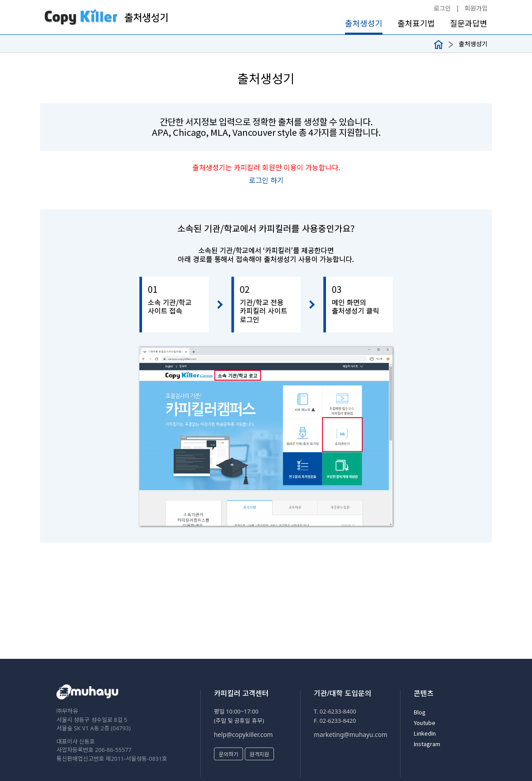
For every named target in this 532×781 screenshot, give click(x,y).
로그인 (442, 8)
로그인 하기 (266, 180)
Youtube (425, 723)
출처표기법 (416, 23)
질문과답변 (469, 23)
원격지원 (259, 754)
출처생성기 (364, 23)
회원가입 (476, 8)
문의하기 (229, 754)
